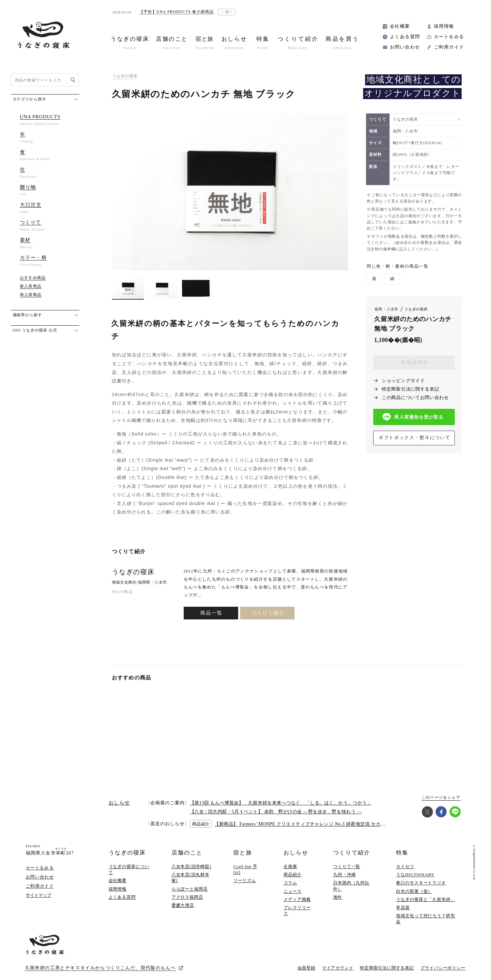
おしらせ (296, 853)
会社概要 (400, 26)
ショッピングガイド (403, 381)
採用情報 (444, 26)
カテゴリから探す (30, 99)
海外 (338, 897)
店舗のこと (187, 853)
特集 (402, 853)
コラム (290, 883)
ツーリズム (245, 880)
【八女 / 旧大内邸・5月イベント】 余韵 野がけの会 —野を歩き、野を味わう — (276, 812)
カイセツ (405, 866)
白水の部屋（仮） (414, 891)
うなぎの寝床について (129, 869)
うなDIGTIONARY (415, 875)
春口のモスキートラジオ (421, 883)
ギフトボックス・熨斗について (415, 438)
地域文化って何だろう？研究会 (426, 919)
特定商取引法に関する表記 (410, 389)
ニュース (293, 891)
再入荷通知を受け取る (413, 417)
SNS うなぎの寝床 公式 (35, 330)
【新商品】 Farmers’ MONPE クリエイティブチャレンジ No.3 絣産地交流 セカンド (302, 824)
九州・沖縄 (345, 875)
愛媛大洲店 (183, 905)
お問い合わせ (405, 47)
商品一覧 (211, 613)
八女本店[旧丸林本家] (191, 877)
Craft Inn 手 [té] (245, 869)
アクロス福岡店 (187, 897)
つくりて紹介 (268, 613)
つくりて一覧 (347, 866)
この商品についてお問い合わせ (415, 398)
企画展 (290, 866)
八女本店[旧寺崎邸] (192, 866)
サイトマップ (38, 895)
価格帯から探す (28, 315)
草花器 (403, 907)
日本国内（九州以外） (351, 886)
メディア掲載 (297, 899)
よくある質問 (405, 37)
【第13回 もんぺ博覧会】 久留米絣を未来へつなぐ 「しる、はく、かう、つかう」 (281, 803)
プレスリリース (297, 910)
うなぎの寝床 (125, 76)
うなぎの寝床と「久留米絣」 (426, 899)
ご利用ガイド (449, 47)
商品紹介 (293, 875)
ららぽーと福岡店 (190, 889)
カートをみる (449, 37)
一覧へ (228, 12)
